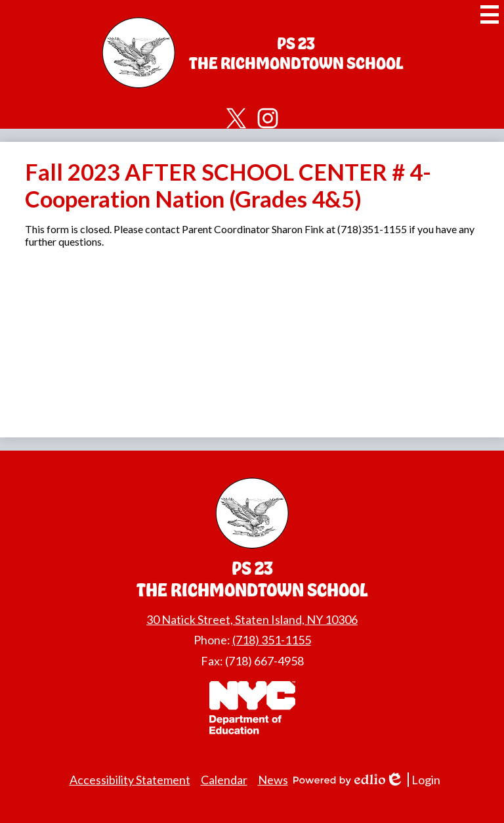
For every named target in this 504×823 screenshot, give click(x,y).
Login (413, 780)
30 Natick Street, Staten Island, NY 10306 (252, 619)
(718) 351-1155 (272, 640)
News (273, 780)
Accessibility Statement (130, 780)
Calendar (224, 780)
